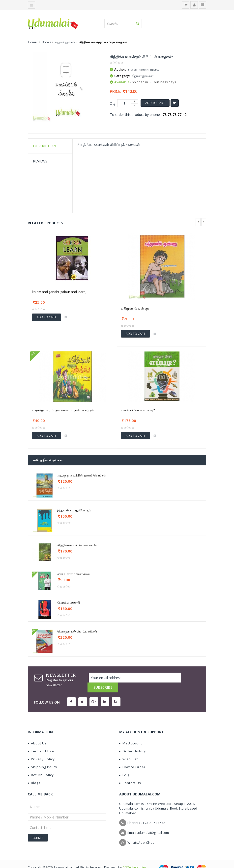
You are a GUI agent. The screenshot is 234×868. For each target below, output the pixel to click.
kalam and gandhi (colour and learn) (59, 292)
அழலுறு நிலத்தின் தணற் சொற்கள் (82, 475)
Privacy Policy (41, 749)
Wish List (129, 749)
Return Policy (41, 765)
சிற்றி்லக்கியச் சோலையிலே (77, 545)
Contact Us (130, 773)
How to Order (132, 757)
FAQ (124, 765)
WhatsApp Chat (141, 833)
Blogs (34, 773)
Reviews (40, 161)
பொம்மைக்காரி (69, 603)
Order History (133, 741)
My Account (131, 733)
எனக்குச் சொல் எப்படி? (138, 410)
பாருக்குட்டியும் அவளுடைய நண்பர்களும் (63, 410)
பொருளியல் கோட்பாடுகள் (77, 631)
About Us (37, 733)
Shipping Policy (43, 757)
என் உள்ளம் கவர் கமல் (74, 574)
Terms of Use (41, 741)
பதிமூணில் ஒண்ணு (135, 308)
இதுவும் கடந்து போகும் (74, 510)
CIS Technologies (134, 857)
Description (44, 146)
